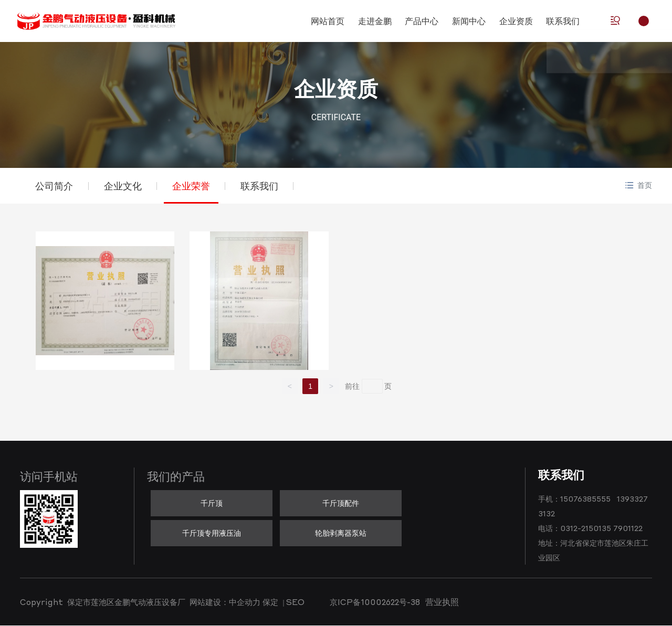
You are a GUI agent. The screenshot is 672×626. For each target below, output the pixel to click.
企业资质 (336, 89)
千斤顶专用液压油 (212, 533)
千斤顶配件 (341, 503)
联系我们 (262, 186)
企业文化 (124, 186)
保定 (270, 603)
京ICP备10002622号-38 (375, 603)
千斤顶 (212, 503)
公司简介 (55, 186)
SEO (295, 603)
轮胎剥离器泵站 (341, 533)
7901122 (628, 528)
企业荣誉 (193, 186)
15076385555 (585, 499)
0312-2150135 (586, 528)
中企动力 (245, 603)
